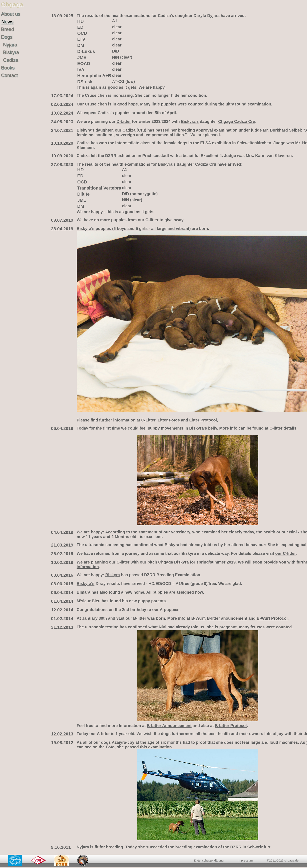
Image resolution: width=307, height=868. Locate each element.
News (7, 22)
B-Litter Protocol (231, 726)
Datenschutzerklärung (209, 860)
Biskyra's (190, 121)
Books (8, 68)
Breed (7, 29)
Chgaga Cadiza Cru (237, 121)
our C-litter (286, 553)
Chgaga (12, 4)
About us (11, 14)
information (88, 567)
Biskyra (11, 52)
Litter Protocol (203, 420)
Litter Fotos (169, 420)
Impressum (245, 860)
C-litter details (283, 428)
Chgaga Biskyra (173, 562)
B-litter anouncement (227, 618)
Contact (9, 75)
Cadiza (11, 60)
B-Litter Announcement (169, 726)
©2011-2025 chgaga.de (283, 860)
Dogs (7, 37)
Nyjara (10, 45)
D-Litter (124, 121)
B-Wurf (198, 618)
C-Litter (148, 420)
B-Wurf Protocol (272, 618)
